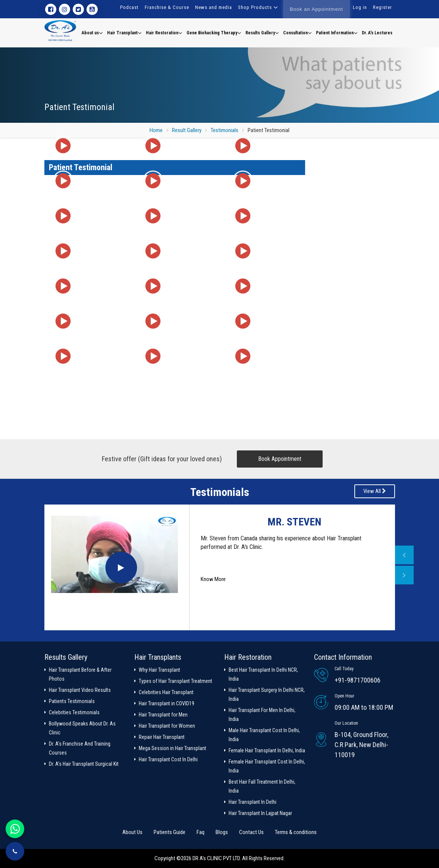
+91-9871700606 (358, 680)
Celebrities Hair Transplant (166, 692)
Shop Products (255, 7)
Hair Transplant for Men (163, 715)
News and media (214, 7)
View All (375, 491)
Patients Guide (170, 832)
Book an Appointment (316, 9)
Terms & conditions (296, 832)
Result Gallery (187, 130)
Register (382, 7)
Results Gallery (262, 33)
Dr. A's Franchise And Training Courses (80, 748)
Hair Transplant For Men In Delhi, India (262, 715)
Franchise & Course (167, 7)
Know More (213, 579)
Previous (404, 555)
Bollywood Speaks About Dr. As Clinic (82, 728)
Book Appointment (280, 459)
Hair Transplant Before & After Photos (80, 674)
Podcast (129, 7)
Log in (360, 7)
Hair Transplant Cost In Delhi (168, 759)
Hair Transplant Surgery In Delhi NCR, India (267, 694)
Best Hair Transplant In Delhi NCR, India (263, 674)
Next (404, 575)
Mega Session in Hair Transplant (173, 748)
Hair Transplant (124, 33)
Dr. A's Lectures (377, 33)
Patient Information (337, 33)
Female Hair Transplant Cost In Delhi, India (267, 766)
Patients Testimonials (72, 701)
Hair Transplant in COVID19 (167, 703)
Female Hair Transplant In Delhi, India (267, 750)
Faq (200, 832)
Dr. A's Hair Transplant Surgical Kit (84, 764)
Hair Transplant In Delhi (253, 802)
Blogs (222, 832)
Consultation (297, 33)
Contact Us (251, 832)
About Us (132, 832)
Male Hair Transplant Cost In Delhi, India (264, 735)
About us (92, 33)
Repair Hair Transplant (162, 737)
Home (156, 130)
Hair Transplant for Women (167, 726)
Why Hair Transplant (159, 670)
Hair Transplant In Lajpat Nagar (260, 813)
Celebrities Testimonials (74, 712)
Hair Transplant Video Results (80, 690)
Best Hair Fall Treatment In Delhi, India (262, 786)
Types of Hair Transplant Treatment (175, 681)
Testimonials (225, 130)
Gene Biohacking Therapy (214, 33)
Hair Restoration (164, 33)
